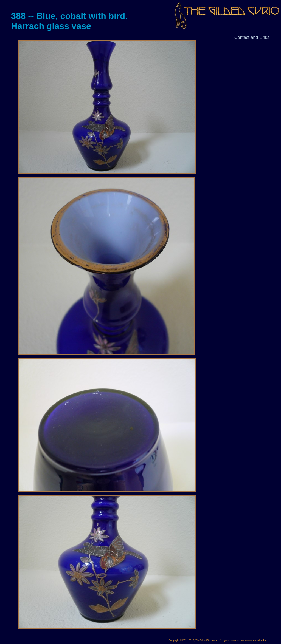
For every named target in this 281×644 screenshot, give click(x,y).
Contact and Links (252, 37)
